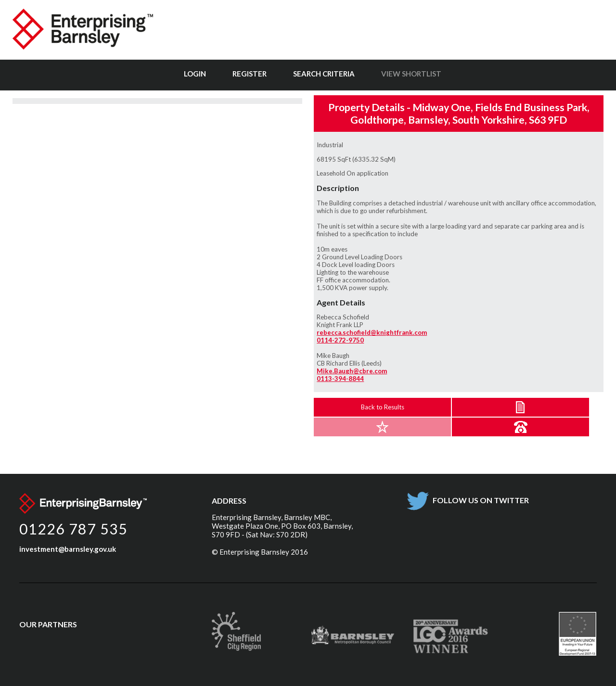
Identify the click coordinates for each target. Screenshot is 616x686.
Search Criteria (324, 74)
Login (195, 74)
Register (250, 74)
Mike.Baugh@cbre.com (352, 371)
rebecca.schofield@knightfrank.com (372, 332)
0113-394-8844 (340, 379)
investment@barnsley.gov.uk (68, 549)
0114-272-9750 (340, 340)
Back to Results (383, 407)
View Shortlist (411, 74)
